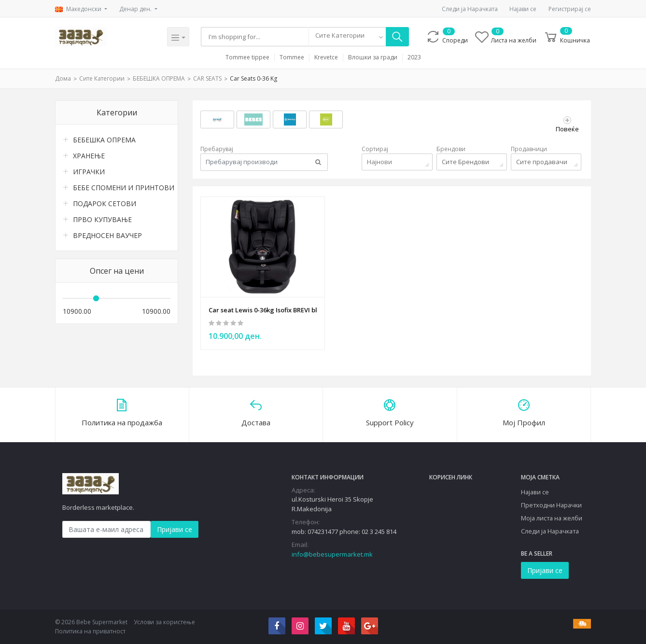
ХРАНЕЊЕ (89, 156)
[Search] (256, 37)
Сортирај (375, 149)
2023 (414, 57)
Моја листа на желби (552, 518)
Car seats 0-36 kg (253, 78)
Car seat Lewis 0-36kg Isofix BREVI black (263, 308)
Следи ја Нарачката (470, 9)
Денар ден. (136, 9)
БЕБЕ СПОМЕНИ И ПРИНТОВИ (122, 188)
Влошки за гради (373, 57)
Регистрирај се (570, 9)
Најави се (523, 9)
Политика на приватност (90, 631)
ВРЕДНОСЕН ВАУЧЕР (107, 235)
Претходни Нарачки (551, 504)
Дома (63, 78)
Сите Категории (102, 78)
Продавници (529, 149)
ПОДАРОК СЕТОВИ (105, 203)
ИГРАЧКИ (89, 172)
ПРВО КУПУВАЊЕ (102, 219)
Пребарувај (217, 149)
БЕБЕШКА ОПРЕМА (159, 78)
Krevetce (326, 57)
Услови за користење (164, 622)
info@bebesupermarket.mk (332, 553)
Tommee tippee (247, 57)
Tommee (292, 57)
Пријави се (175, 528)
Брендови (451, 149)
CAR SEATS (207, 78)
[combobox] (349, 37)
